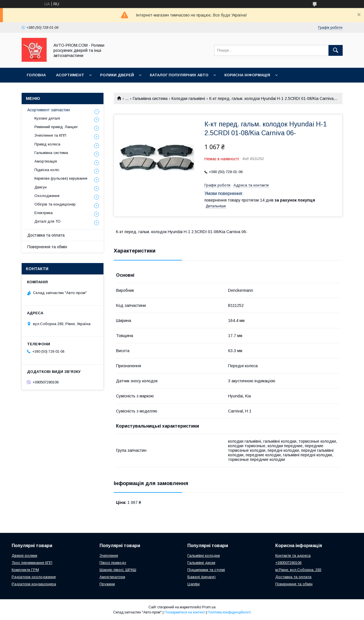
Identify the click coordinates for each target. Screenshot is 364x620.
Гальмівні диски (201, 563)
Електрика (44, 213)
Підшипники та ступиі (206, 570)
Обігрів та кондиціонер (55, 204)
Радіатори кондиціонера (34, 584)
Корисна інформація (247, 75)
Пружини (107, 584)
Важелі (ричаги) (201, 577)
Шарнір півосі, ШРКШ (118, 570)
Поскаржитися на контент (185, 612)
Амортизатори (112, 577)
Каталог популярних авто (179, 75)
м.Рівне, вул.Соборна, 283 (298, 570)
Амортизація (46, 161)
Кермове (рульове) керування (61, 178)
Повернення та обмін (47, 247)
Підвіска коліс (47, 170)
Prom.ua (209, 607)
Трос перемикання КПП (32, 563)
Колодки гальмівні (188, 98)
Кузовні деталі (47, 118)
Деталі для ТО (47, 221)
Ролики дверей (117, 75)
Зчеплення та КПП (50, 135)
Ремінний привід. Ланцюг (56, 127)
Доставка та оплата (46, 235)
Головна (36, 75)
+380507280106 (288, 563)
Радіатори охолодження (34, 577)
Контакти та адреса (293, 556)
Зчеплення (109, 556)
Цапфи (194, 584)
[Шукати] (336, 50)
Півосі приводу (113, 563)
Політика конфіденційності (229, 612)
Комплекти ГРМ (25, 570)
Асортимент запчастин (49, 110)
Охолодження (47, 196)
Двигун (41, 187)
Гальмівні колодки (204, 556)
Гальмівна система (150, 98)
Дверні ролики (24, 556)
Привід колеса (47, 144)
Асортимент (70, 75)
